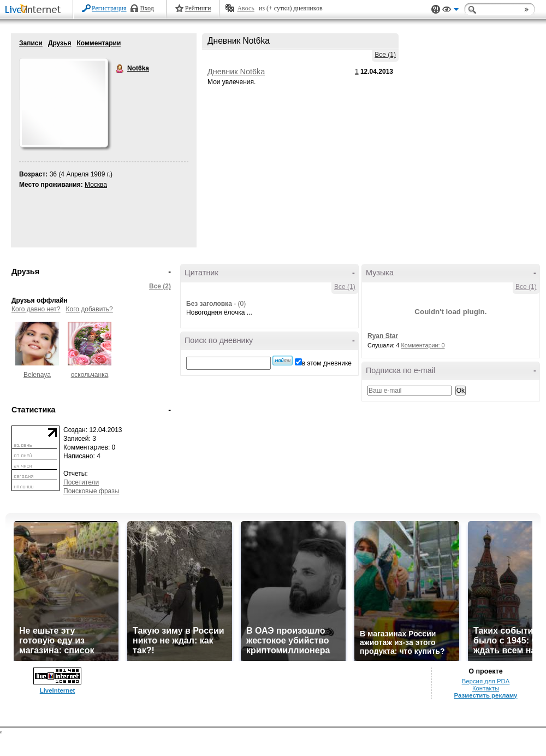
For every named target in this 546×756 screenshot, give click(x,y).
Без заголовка (209, 304)
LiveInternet (35, 10)
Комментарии (99, 43)
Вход (147, 8)
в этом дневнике (327, 363)
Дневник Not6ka (236, 72)
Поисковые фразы (91, 491)
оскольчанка (90, 375)
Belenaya (37, 375)
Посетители (81, 482)
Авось (245, 8)
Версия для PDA (486, 681)
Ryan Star (383, 336)
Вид (450, 11)
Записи (31, 43)
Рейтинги (198, 8)
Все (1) (385, 55)
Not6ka (120, 69)
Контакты (486, 688)
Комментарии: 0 (423, 345)
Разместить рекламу (486, 695)
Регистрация (109, 8)
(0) (242, 304)
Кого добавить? (90, 309)
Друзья (60, 43)
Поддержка (436, 10)
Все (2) (160, 286)
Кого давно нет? (36, 309)
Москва (96, 185)
